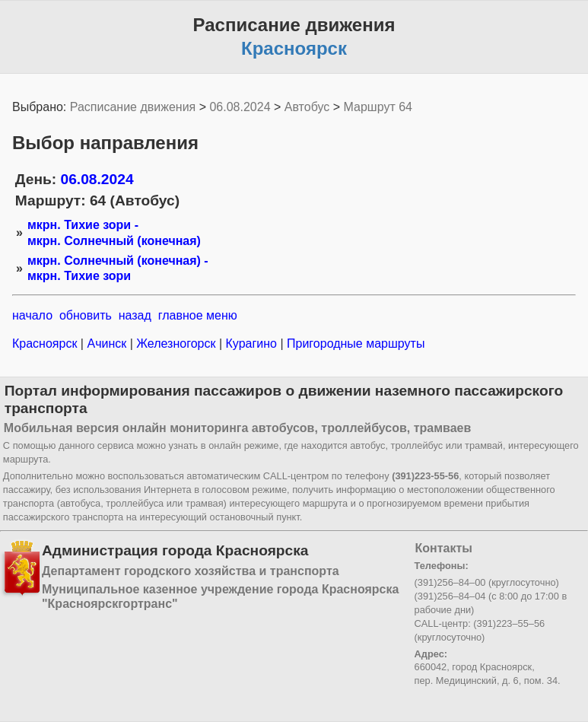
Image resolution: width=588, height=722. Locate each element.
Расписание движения (133, 107)
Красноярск (46, 344)
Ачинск (107, 344)
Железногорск (176, 344)
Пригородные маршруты (354, 344)
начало (32, 315)
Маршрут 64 (378, 107)
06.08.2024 (240, 107)
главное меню (198, 315)
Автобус (307, 107)
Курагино (251, 344)
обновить (86, 315)
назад (135, 315)
